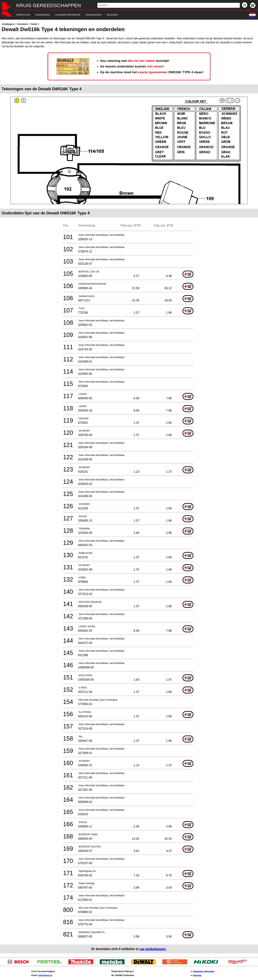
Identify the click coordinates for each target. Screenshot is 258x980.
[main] (129, 488)
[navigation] (124, 15)
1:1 (230, 101)
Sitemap (197, 975)
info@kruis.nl (45, 975)
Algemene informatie (204, 971)
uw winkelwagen (153, 949)
